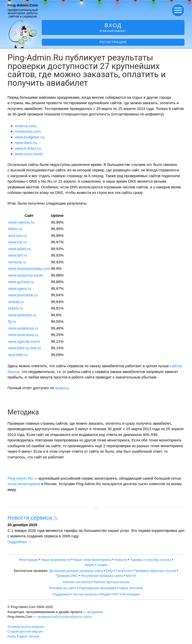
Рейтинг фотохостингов (111, 582)
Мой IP (131, 576)
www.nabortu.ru (21, 222)
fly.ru (12, 321)
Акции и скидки (96, 565)
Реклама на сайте (63, 588)
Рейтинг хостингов (77, 582)
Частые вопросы (85, 594)
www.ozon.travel (29, 154)
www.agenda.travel (24, 341)
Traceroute (123, 571)
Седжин (95, 612)
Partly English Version (23, 636)
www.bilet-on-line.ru (25, 348)
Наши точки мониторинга (92, 560)
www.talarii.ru (19, 249)
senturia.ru (17, 262)
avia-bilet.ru (18, 355)
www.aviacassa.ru (23, 335)
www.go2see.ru (21, 282)
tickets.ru (16, 308)
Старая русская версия (25, 631)
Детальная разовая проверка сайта (76, 571)
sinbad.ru (16, 302)
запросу (62, 388)
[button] (178, 10)
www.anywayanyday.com (29, 268)
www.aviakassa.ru (23, 328)
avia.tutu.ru (17, 235)
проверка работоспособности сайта (64, 617)
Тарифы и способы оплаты (150, 560)
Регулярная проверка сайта (102, 576)
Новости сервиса (30, 518)
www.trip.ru (17, 242)
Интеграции (131, 594)
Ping (109, 571)
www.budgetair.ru (29, 137)
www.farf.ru (18, 255)
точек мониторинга (24, 484)
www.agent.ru (20, 288)
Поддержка (61, 594)
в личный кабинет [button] (113, 27)
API (116, 594)
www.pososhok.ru (23, 295)
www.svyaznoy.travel (25, 275)
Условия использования (26, 627)
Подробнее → (20, 542)
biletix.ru (15, 229)
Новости (121, 560)
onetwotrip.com (28, 131)
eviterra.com (25, 126)
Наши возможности (56, 560)
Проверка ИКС (67, 576)
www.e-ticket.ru (28, 148)
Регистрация (113, 42)
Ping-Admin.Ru (20, 478)
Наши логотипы (131, 588)
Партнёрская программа (98, 588)
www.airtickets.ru (22, 315)
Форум (105, 594)
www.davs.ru (26, 143)
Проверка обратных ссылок (155, 571)
